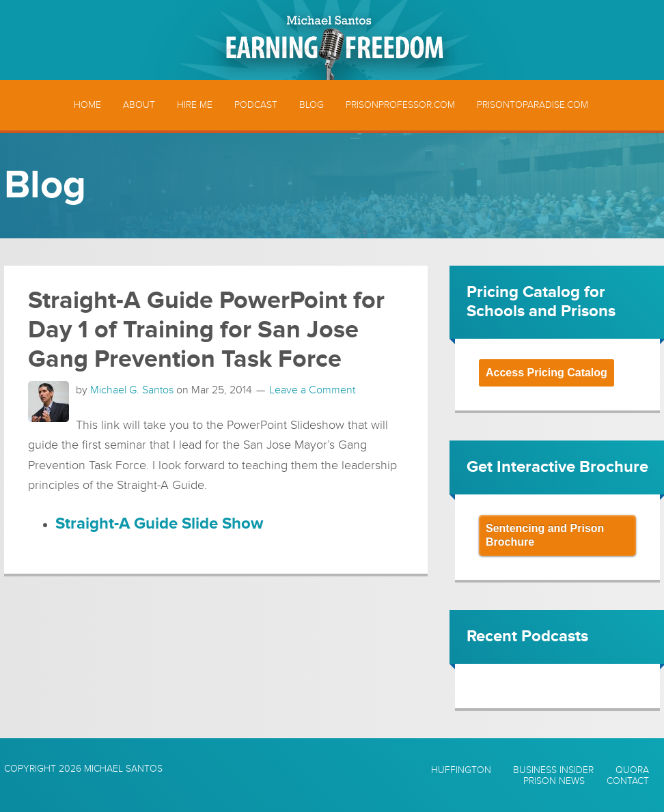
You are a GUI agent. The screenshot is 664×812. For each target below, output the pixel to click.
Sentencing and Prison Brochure (545, 535)
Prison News (554, 781)
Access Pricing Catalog (547, 373)
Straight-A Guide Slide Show (159, 523)
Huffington (461, 770)
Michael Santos (123, 769)
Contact (628, 781)
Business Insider (553, 770)
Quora (632, 770)
